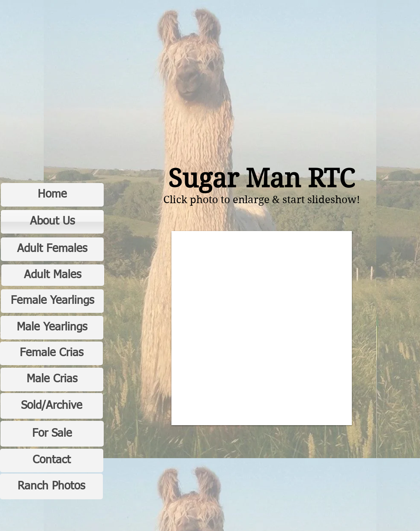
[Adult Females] (52, 249)
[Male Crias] (52, 379)
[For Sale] (52, 434)
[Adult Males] (53, 275)
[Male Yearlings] (52, 328)
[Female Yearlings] (52, 301)
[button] (262, 328)
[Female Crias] (51, 353)
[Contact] (52, 460)
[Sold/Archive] (52, 406)
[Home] (52, 195)
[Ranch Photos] (51, 486)
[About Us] (52, 222)
